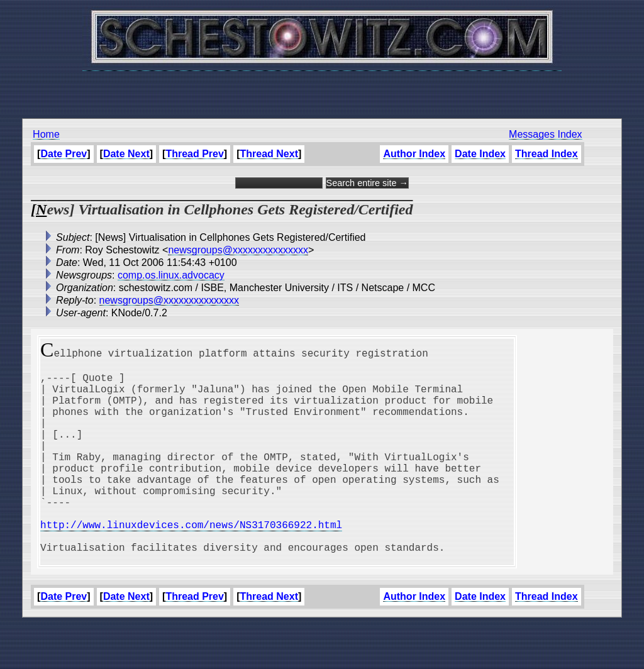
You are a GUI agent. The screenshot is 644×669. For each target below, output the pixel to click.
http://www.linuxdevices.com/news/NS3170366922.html (191, 562)
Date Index (480, 154)
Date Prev (64, 154)
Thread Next (269, 154)
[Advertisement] (322, 88)
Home (46, 134)
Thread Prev (194, 154)
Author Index (414, 154)
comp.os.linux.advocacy (171, 275)
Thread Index (547, 154)
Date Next (126, 154)
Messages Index (546, 134)
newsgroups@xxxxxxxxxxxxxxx (238, 250)
